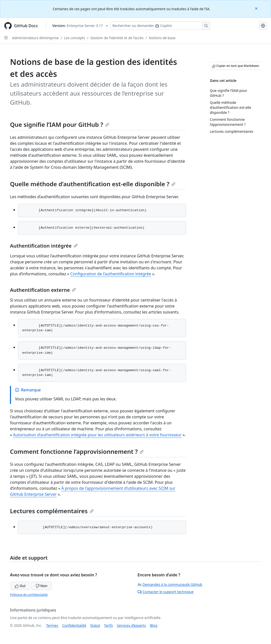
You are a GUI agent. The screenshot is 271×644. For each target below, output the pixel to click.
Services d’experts (131, 625)
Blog (154, 625)
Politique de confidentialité (29, 595)
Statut (95, 625)
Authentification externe (43, 290)
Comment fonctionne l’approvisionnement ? (77, 451)
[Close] (257, 8)
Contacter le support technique (166, 592)
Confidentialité (74, 625)
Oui (20, 586)
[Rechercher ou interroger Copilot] (160, 26)
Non (41, 586)
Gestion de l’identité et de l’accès (117, 38)
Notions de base (162, 38)
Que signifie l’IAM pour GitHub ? (60, 124)
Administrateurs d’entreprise (35, 38)
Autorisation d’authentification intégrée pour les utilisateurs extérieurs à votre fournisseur (97, 435)
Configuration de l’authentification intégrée (111, 274)
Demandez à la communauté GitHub (170, 584)
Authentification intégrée (44, 246)
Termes (52, 625)
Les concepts (74, 38)
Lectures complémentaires (52, 511)
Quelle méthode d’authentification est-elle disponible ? (93, 184)
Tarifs (109, 625)
